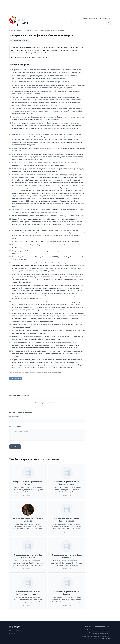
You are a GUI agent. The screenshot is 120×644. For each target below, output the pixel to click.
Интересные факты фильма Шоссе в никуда (67, 520)
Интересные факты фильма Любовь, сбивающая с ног (28, 593)
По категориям (75, 23)
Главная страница (16, 30)
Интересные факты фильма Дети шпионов (28, 520)
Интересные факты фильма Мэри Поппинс (28, 483)
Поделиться (16, 379)
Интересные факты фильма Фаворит (67, 593)
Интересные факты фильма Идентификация (67, 483)
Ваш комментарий (16, 427)
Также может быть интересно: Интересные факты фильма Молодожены (35, 372)
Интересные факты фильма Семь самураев (67, 556)
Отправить (15, 447)
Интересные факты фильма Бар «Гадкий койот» (28, 556)
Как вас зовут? (15, 417)
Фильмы (28, 30)
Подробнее (28, 495)
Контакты (13, 634)
